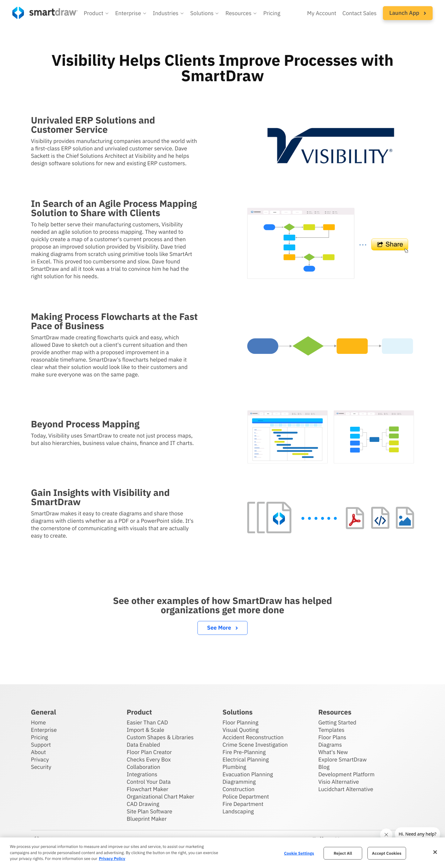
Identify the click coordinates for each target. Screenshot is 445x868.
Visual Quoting (241, 730)
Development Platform (346, 774)
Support (41, 745)
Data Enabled (143, 745)
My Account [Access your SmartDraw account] (322, 13)
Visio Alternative (339, 782)
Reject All (343, 853)
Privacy (40, 759)
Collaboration (143, 767)
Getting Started (337, 722)
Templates (331, 730)
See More (222, 628)
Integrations (142, 774)
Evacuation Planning (248, 774)
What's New (333, 752)
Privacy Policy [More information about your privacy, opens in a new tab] (112, 859)
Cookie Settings (299, 853)
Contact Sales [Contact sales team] (360, 13)
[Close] (435, 852)
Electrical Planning (246, 759)
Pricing (39, 737)
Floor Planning (240, 722)
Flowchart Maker (148, 789)
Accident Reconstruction (253, 737)
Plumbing (234, 767)
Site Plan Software (149, 811)
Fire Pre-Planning (244, 752)
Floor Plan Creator (149, 752)
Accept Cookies (387, 853)
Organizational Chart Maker (161, 797)
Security (41, 767)
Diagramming (239, 782)
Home (38, 722)
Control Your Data (149, 782)
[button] (96, 13)
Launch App (408, 13)
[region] (222, 853)
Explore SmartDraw (342, 759)
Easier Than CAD (147, 722)
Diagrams (330, 745)
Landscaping (238, 811)
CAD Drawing (143, 804)
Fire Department (243, 804)
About (38, 752)
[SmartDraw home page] (45, 13)
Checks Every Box (149, 759)
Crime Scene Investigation (255, 745)
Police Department (246, 797)
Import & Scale (145, 730)
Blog (324, 767)
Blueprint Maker (147, 819)
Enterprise (44, 730)
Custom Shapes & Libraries (160, 737)
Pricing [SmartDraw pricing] (272, 13)
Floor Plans (332, 737)
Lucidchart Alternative (346, 789)
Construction (238, 789)
